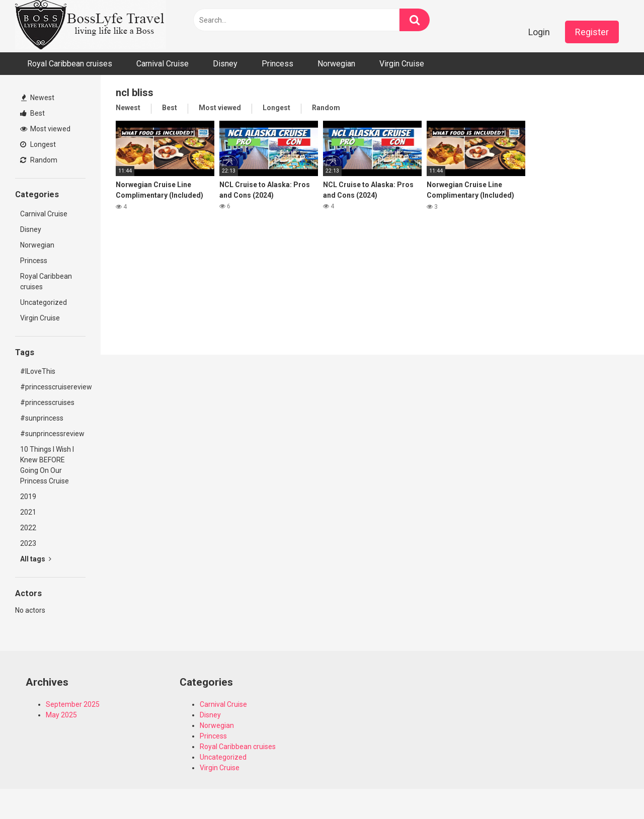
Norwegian (336, 64)
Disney (225, 64)
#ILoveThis (38, 371)
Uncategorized (44, 302)
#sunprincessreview (52, 434)
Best (32, 113)
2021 (28, 512)
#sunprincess (42, 418)
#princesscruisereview (53, 387)
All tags (36, 559)
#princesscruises (47, 402)
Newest (38, 98)
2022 (28, 528)
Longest (38, 144)
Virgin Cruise (402, 64)
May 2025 (61, 715)
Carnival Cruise (163, 64)
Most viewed (45, 129)
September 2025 (73, 704)
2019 (28, 497)
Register (592, 32)
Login (539, 32)
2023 (28, 543)
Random (39, 160)
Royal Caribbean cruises (70, 64)
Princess (277, 64)
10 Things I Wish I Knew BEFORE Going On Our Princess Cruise (47, 465)
